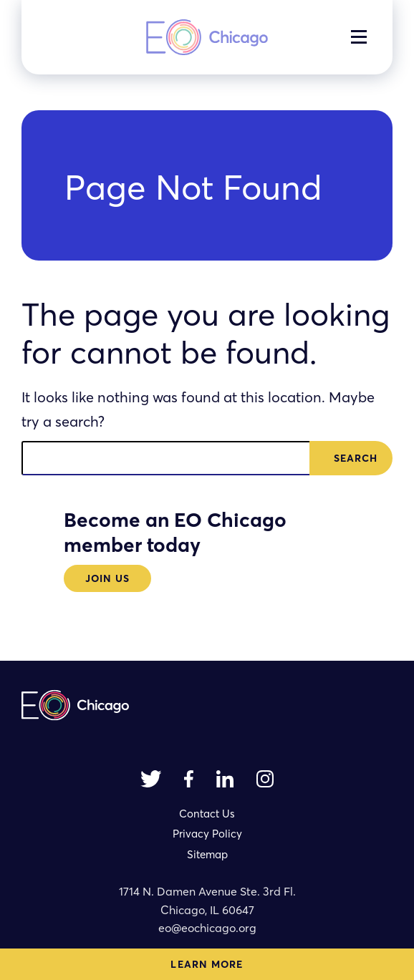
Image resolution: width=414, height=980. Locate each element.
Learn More (207, 964)
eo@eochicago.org (207, 928)
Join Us (108, 578)
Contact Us (207, 814)
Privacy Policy (207, 834)
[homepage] (207, 37)
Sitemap (207, 854)
